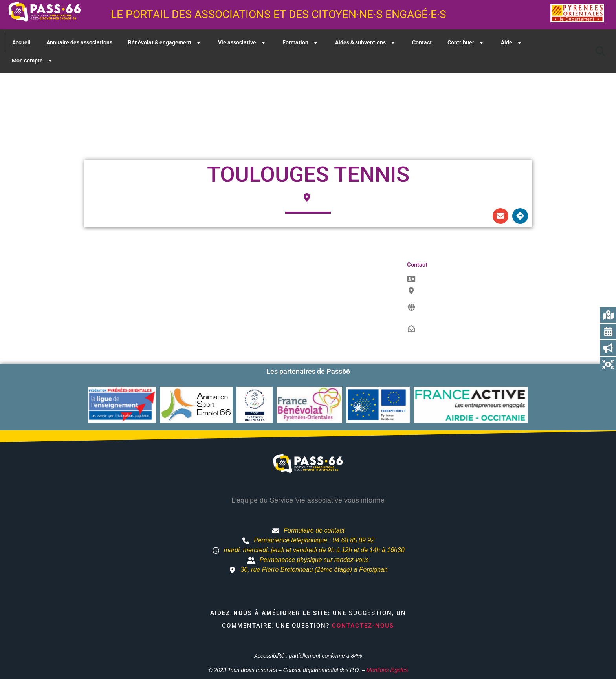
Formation (301, 42)
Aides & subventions (366, 42)
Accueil (21, 42)
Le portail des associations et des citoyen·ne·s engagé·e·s (279, 14)
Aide (512, 42)
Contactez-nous (363, 626)
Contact (422, 42)
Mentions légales (387, 670)
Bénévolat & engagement (165, 42)
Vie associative (243, 42)
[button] (601, 51)
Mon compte (33, 60)
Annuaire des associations (79, 42)
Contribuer (466, 42)
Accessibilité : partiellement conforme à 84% (308, 656)
